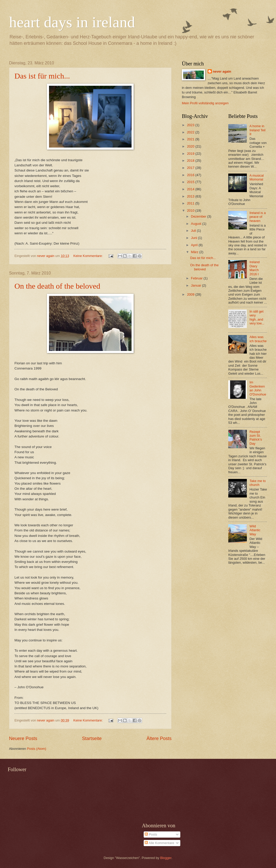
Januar (196, 285)
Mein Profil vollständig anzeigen (205, 103)
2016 (191, 175)
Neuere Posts (23, 738)
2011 (191, 203)
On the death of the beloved (57, 286)
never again (222, 71)
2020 (191, 146)
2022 (191, 132)
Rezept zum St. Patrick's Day (256, 438)
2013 (191, 196)
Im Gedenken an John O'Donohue (258, 388)
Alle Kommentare (159, 843)
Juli (194, 231)
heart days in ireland (72, 22)
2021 (191, 139)
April (195, 245)
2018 (191, 161)
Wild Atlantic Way (255, 530)
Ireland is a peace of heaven (258, 217)
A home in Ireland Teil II (257, 130)
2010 (191, 210)
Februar (197, 278)
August (197, 224)
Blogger (166, 858)
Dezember (199, 216)
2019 (191, 154)
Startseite (92, 738)
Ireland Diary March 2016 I (254, 268)
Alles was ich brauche (258, 339)
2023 (191, 125)
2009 (191, 294)
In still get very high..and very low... (257, 317)
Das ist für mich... (42, 76)
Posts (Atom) (36, 749)
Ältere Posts (159, 738)
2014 (191, 189)
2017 (191, 168)
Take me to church (258, 483)
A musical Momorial (257, 177)
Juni (194, 238)
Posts (151, 834)
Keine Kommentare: (88, 256)
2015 (191, 182)
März (195, 252)
